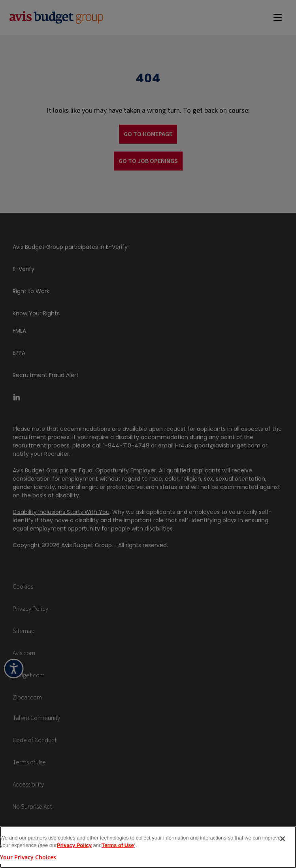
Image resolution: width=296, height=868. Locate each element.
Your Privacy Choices (28, 860)
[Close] (283, 842)
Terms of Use (118, 849)
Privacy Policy (74, 849)
